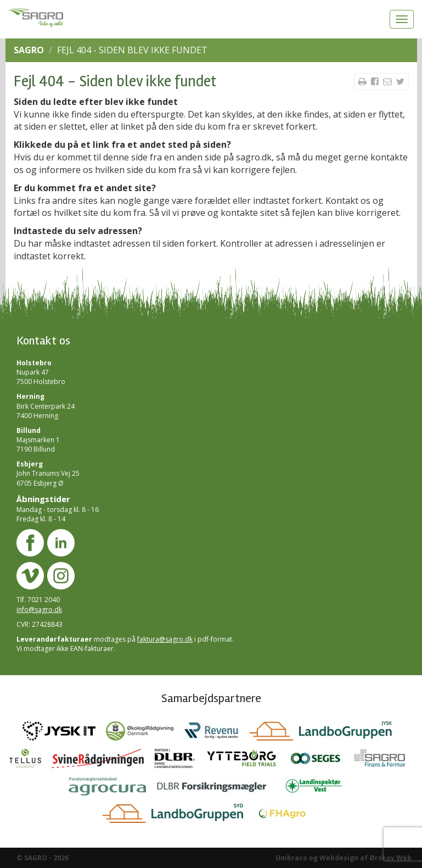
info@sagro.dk (39, 610)
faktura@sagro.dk (165, 639)
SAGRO (29, 50)
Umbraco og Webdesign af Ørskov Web (344, 858)
